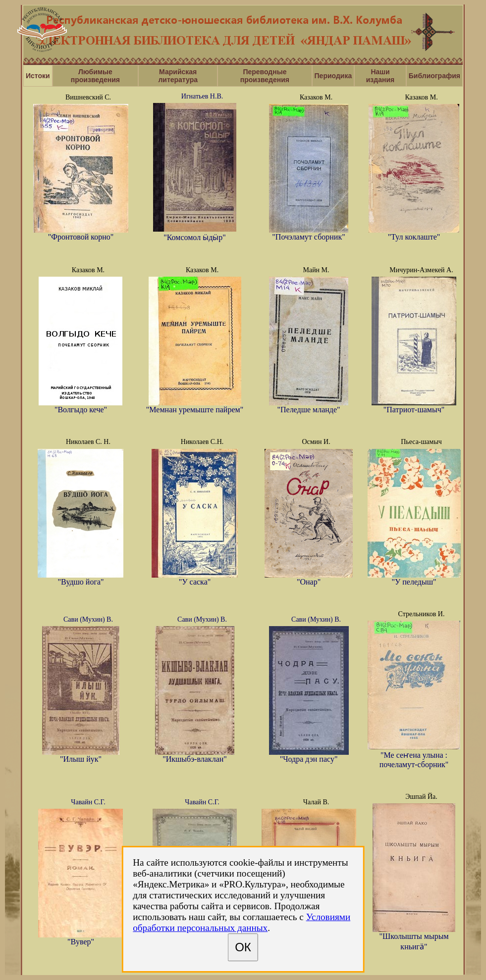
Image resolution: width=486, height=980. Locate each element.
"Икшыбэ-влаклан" (195, 756)
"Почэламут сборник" (309, 233)
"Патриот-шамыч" (414, 406)
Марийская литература (178, 76)
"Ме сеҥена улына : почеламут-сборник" (414, 756)
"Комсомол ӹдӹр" (195, 233)
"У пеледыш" (414, 578)
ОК (243, 947)
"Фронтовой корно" (81, 233)
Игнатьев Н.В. (202, 96)
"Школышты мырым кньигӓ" (414, 938)
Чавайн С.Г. (88, 802)
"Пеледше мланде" (309, 406)
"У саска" (195, 578)
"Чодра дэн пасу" (309, 756)
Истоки (38, 76)
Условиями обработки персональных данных (242, 922)
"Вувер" (81, 938)
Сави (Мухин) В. (88, 619)
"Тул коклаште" (414, 233)
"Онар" (309, 578)
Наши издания (380, 76)
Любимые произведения (95, 76)
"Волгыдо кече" (81, 406)
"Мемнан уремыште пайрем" (195, 406)
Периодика (333, 76)
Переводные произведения (265, 76)
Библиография (434, 76)
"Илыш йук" (81, 756)
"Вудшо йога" (81, 578)
